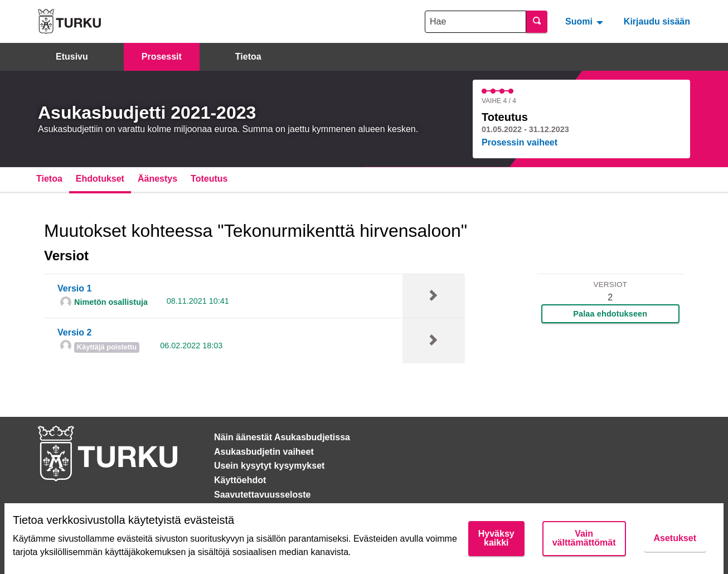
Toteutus (209, 179)
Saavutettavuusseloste (262, 495)
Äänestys (157, 179)
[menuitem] (586, 21)
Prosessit (162, 57)
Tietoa (248, 57)
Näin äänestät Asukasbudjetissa (282, 437)
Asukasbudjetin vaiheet (264, 452)
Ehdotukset (100, 179)
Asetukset (675, 538)
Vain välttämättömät (584, 538)
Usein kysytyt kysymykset (269, 466)
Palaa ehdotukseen (610, 314)
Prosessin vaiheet (520, 142)
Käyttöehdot (240, 480)
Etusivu (72, 57)
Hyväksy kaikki (496, 538)
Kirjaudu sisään (657, 21)
